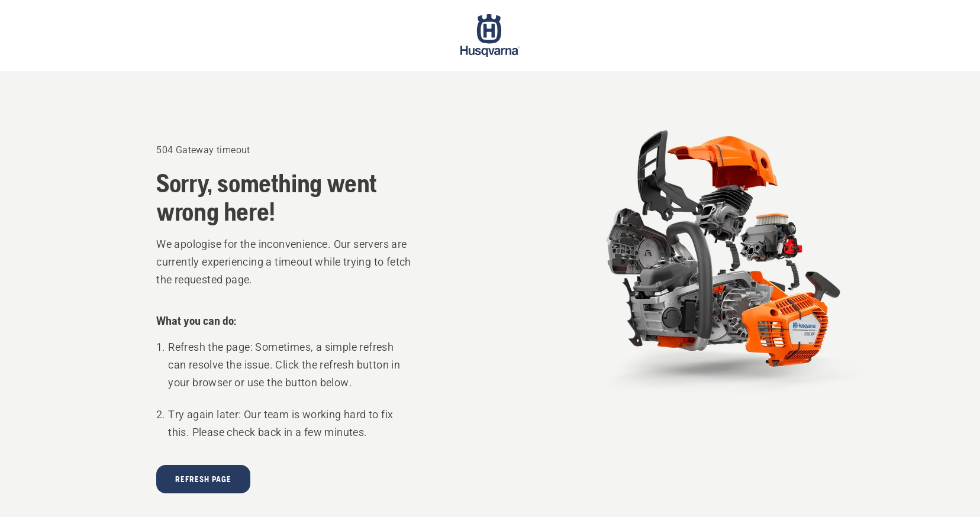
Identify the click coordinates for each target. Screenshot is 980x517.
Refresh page (203, 479)
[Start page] (490, 35)
